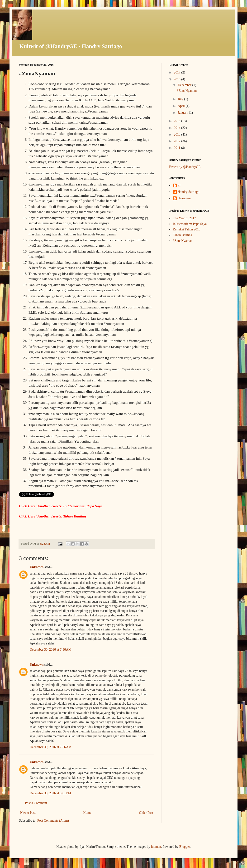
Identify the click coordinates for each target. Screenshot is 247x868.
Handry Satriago (189, 192)
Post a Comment (36, 803)
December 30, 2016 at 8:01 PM (50, 793)
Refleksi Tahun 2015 (187, 229)
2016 (178, 79)
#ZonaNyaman (187, 91)
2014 (178, 128)
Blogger (185, 847)
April (182, 106)
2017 (178, 72)
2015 (178, 121)
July (181, 99)
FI (179, 185)
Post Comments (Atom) (53, 821)
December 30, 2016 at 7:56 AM (51, 650)
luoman (156, 847)
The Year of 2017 (184, 218)
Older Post (146, 813)
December (185, 85)
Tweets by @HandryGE (185, 167)
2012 (178, 141)
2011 (178, 148)
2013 (178, 134)
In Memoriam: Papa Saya (190, 224)
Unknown (37, 567)
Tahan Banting (183, 235)
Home (87, 813)
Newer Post (28, 813)
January (183, 113)
